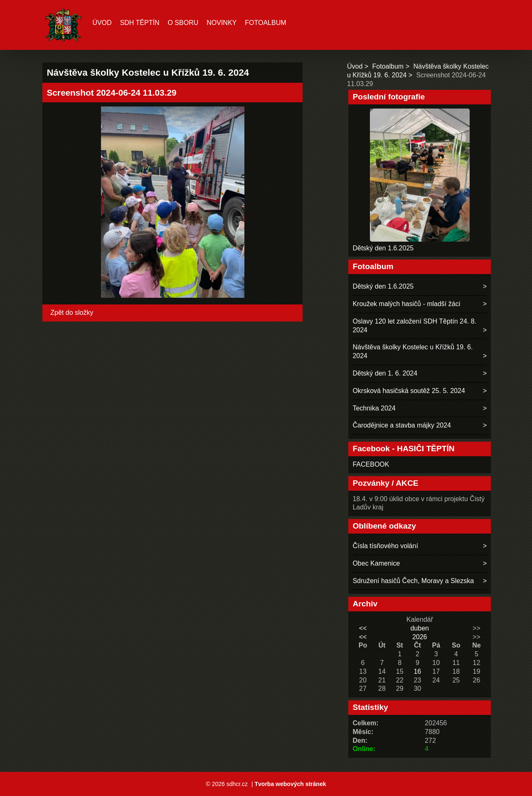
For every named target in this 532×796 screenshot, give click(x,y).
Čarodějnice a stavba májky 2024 (402, 425)
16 (417, 671)
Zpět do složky (72, 313)
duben (420, 628)
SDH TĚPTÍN (140, 23)
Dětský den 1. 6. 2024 (385, 373)
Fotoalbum (265, 23)
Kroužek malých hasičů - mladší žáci (406, 304)
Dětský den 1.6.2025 (383, 248)
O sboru (183, 23)
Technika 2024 (374, 408)
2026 (420, 637)
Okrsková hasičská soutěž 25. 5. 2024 (409, 391)
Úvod (102, 23)
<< (363, 628)
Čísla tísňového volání (385, 546)
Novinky (222, 23)
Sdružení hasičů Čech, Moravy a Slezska (413, 581)
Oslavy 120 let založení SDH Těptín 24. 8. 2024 (414, 326)
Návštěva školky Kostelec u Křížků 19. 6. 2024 (413, 351)
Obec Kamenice (376, 563)
